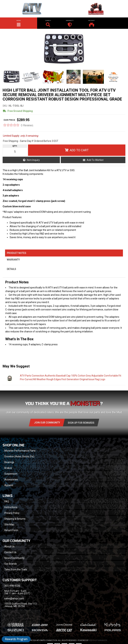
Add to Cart (79, 150)
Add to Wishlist (95, 160)
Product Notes (17, 253)
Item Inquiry (33, 160)
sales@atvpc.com (14, 598)
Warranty (13, 260)
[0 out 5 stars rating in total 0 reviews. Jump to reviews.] (18, 125)
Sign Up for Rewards (81, 423)
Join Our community (47, 423)
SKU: (5, 106)
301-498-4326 (12, 586)
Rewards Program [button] (16, 639)
